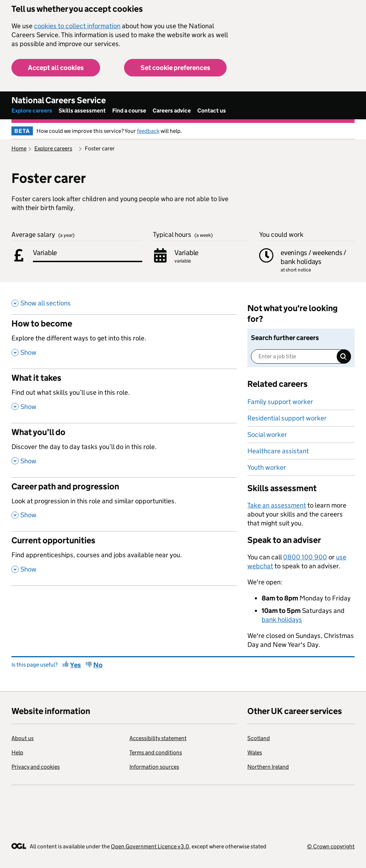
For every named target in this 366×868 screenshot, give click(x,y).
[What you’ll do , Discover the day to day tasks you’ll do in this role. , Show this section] (124, 450)
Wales (255, 752)
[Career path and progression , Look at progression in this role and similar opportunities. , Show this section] (124, 504)
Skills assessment (82, 111)
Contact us (212, 111)
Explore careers (32, 111)
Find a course (129, 111)
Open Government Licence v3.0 (150, 846)
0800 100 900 (305, 557)
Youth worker (267, 467)
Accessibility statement (158, 738)
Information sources (154, 767)
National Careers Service (59, 100)
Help (17, 752)
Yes (75, 665)
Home (19, 148)
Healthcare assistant (278, 451)
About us (23, 738)
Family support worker (280, 402)
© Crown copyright (331, 846)
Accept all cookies (56, 68)
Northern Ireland (268, 767)
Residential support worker (287, 418)
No (98, 665)
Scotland (259, 738)
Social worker (267, 435)
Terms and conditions (156, 752)
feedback (148, 131)
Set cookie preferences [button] (175, 68)
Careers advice (172, 111)
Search (344, 356)
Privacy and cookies (36, 767)
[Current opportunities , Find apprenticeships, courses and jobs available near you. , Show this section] (124, 558)
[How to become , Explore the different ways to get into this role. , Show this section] (124, 341)
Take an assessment (277, 505)
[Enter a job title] (301, 356)
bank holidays (282, 620)
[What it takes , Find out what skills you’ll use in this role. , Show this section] (124, 396)
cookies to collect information (77, 26)
